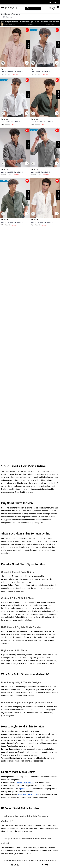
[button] (27, 63)
